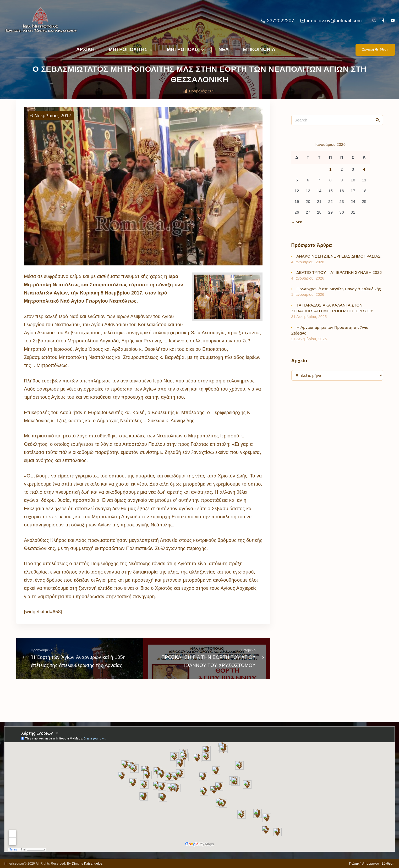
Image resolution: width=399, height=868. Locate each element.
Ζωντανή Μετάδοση (375, 50)
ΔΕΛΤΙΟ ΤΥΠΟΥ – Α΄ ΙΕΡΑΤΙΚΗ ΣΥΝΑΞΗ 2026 (339, 272)
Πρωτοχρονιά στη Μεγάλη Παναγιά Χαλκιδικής (339, 289)
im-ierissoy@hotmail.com (334, 21)
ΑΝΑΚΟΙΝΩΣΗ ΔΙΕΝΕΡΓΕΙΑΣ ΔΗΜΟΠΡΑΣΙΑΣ (338, 256)
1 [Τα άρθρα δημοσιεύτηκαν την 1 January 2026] (330, 169)
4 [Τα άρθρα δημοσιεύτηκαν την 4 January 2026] (364, 169)
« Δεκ (297, 222)
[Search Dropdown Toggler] (374, 21)
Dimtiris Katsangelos (87, 864)
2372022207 (281, 21)
